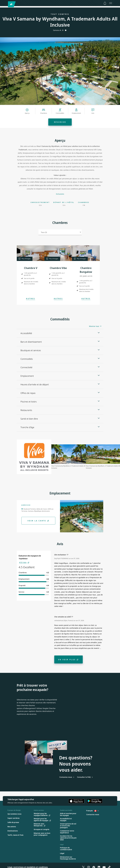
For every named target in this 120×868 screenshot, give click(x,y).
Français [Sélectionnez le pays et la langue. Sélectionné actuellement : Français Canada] (92, 811)
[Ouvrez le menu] (111, 3)
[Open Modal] (31, 299)
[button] (31, 253)
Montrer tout (94, 326)
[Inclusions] (60, 194)
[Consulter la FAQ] (85, 777)
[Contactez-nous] (67, 777)
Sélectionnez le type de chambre (38, 231)
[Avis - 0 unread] (105, 3)
